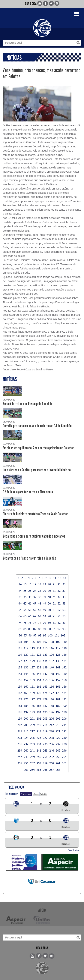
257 (32, 763)
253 (58, 757)
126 (64, 655)
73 (64, 616)
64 (20, 616)
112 (26, 648)
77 (35, 623)
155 (45, 680)
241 (32, 750)
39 (44, 597)
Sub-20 (43, 794)
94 (20, 635)
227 (45, 738)
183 (20, 706)
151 (20, 680)
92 (59, 629)
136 (26, 667)
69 (44, 616)
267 (52, 770)
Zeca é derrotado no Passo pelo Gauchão (28, 404)
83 (64, 623)
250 (39, 757)
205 (58, 718)
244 (52, 750)
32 (59, 591)
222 (64, 731)
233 (32, 744)
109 (58, 642)
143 (20, 674)
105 (32, 642)
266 (45, 770)
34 (20, 597)
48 (40, 603)
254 (64, 757)
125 (58, 655)
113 (32, 648)
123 (45, 655)
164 (52, 686)
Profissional (26, 794)
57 (35, 610)
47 (35, 603)
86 (30, 629)
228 (52, 738)
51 (54, 603)
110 (64, 642)
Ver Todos (74, 850)
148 (52, 674)
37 (35, 597)
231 (20, 744)
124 (52, 655)
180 (52, 699)
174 (64, 693)
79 (44, 623)
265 (39, 770)
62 (59, 610)
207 (20, 725)
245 (58, 750)
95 (25, 635)
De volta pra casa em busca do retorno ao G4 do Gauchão (37, 426)
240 (26, 750)
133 (58, 661)
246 (64, 750)
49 (44, 603)
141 (58, 667)
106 (39, 642)
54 (20, 610)
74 (20, 623)
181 (58, 699)
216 (26, 731)
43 (64, 597)
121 (32, 655)
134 (64, 661)
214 (64, 725)
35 (25, 597)
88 (40, 629)
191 (20, 712)
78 (40, 623)
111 (20, 648)
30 (49, 591)
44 (20, 603)
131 (45, 661)
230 (64, 738)
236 (52, 744)
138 (39, 667)
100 (50, 635)
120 (26, 655)
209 (32, 725)
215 (20, 731)
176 (26, 699)
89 (44, 629)
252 (52, 757)
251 (45, 757)
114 (39, 648)
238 (64, 744)
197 (58, 712)
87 (35, 629)
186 (39, 706)
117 (58, 648)
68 (40, 616)
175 (20, 699)
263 (26, 770)
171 (45, 693)
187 (45, 706)
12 (60, 578)
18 (40, 584)
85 (25, 629)
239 (20, 750)
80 (49, 623)
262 (64, 763)
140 (52, 667)
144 (26, 674)
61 (54, 610)
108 (52, 642)
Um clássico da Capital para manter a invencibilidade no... (38, 470)
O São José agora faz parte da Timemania (28, 492)
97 (35, 635)
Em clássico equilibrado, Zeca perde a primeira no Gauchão (39, 448)
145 (32, 674)
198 (64, 712)
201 (32, 718)
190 (64, 706)
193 (32, 712)
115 (45, 648)
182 (64, 699)
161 (32, 686)
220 (52, 731)
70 (49, 616)
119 (20, 655)
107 (45, 642)
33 (64, 591)
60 (49, 610)
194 (39, 712)
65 (25, 616)
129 (32, 661)
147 (45, 674)
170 (39, 693)
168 (26, 693)
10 (50, 578)
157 (58, 680)
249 (32, 757)
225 (32, 738)
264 (32, 770)
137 (32, 667)
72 (59, 616)
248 (26, 757)
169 (32, 693)
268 (58, 770)
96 (30, 635)
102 (63, 635)
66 (30, 616)
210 (39, 725)
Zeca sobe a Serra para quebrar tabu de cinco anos (34, 536)
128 (26, 661)
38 (40, 597)
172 (52, 693)
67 (35, 616)
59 (44, 610)
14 (20, 584)
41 (54, 597)
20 (49, 584)
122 (39, 655)
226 (39, 738)
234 (39, 744)
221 (58, 731)
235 (45, 744)
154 (39, 680)
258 (39, 763)
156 (52, 680)
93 (64, 629)
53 (64, 603)
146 (39, 674)
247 (20, 757)
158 (64, 680)
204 (52, 718)
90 (49, 629)
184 (26, 706)
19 (44, 584)
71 (54, 616)
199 (20, 718)
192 (26, 712)
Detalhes (66, 810)
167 (20, 693)
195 (45, 712)
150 (64, 674)
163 (45, 686)
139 (45, 667)
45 (25, 603)
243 (45, 750)
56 (30, 610)
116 (52, 648)
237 (58, 744)
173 (58, 693)
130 (39, 661)
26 (30, 591)
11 (55, 578)
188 (52, 706)
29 (44, 591)
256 (26, 763)
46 (30, 603)
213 (58, 725)
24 (20, 591)
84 (20, 629)
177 (32, 699)
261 (58, 763)
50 (49, 603)
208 (26, 725)
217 (32, 731)
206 (64, 718)
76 (30, 623)
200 (26, 718)
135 (20, 667)
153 (32, 680)
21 (54, 584)
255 (20, 763)
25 (25, 591)
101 (57, 635)
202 (39, 718)
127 (20, 661)
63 (64, 610)
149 (58, 674)
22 (59, 584)
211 (45, 725)
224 (26, 738)
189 (58, 706)
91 (54, 629)
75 (25, 623)
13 (64, 578)
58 (40, 610)
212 (52, 725)
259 (45, 763)
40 (49, 597)
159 (20, 686)
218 (39, 731)
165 (58, 686)
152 (26, 680)
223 (20, 738)
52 (59, 603)
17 (35, 584)
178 (39, 699)
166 (64, 686)
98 (40, 635)
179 (45, 699)
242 (39, 750)
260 (52, 763)
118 (64, 648)
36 (30, 597)
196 (52, 712)
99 (45, 635)
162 (39, 686)
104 (26, 642)
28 (40, 591)
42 (59, 597)
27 (35, 591)
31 (54, 591)
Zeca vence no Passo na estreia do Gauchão (29, 558)
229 (58, 738)
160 (26, 686)
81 (54, 623)
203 (45, 718)
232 (26, 744)
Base (36, 794)
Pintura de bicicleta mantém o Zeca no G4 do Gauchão (36, 514)
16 (30, 584)
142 (64, 667)
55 (25, 610)
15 (25, 584)
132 (52, 661)
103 (20, 642)
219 (45, 731)
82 (59, 623)
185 (32, 706)
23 (64, 584)
